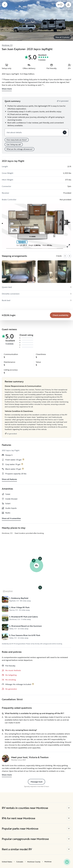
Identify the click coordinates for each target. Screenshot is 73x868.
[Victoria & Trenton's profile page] (6, 758)
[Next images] (69, 256)
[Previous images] (65, 256)
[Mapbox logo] (8, 591)
